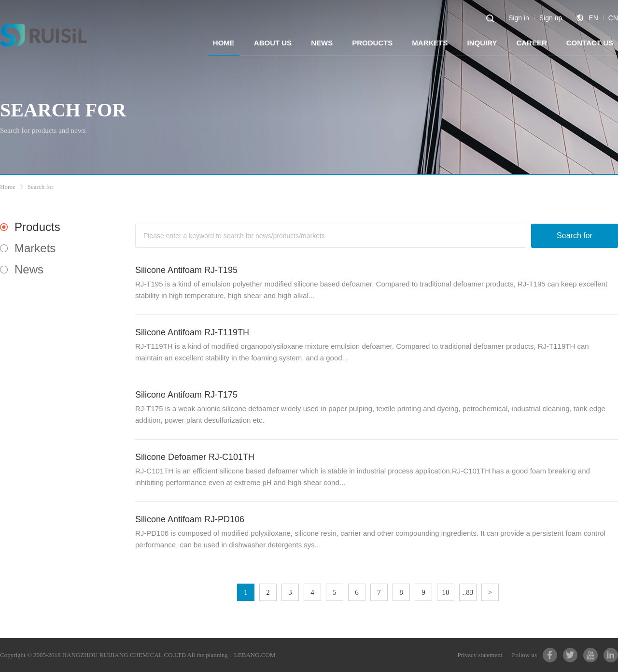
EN (593, 18)
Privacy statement (480, 655)
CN (613, 18)
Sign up (551, 18)
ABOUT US (273, 43)
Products (37, 227)
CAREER (531, 43)
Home (8, 187)
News (29, 269)
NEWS (322, 43)
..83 (468, 592)
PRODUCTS (372, 43)
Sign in (519, 18)
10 (446, 592)
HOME (224, 43)
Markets (35, 248)
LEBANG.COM (255, 655)
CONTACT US (590, 43)
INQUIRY (482, 43)
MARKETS (430, 43)
